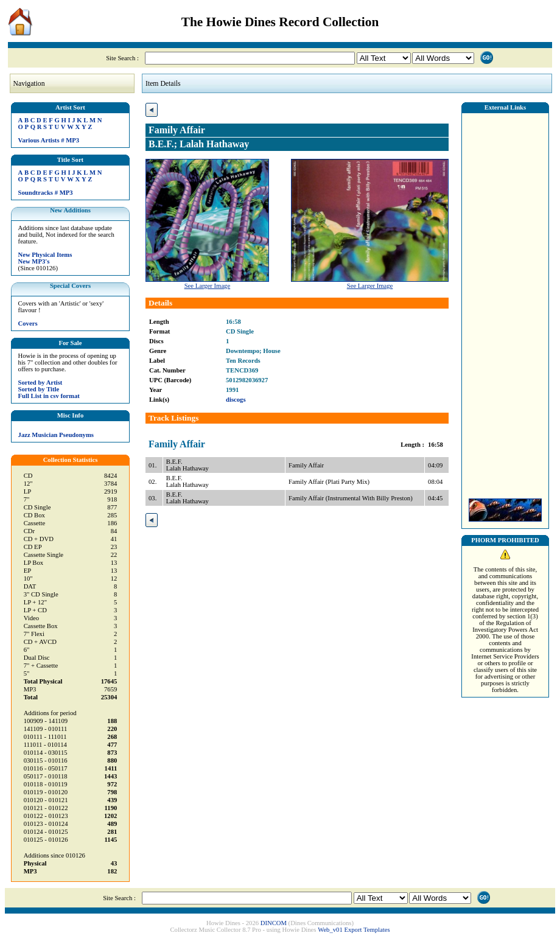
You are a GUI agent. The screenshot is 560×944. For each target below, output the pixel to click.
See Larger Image (208, 286)
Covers (28, 323)
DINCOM (274, 923)
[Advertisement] (505, 302)
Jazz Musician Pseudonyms (56, 435)
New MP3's (34, 261)
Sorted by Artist (40, 383)
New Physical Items (45, 255)
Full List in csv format (49, 396)
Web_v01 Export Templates (354, 930)
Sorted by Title (39, 389)
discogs (236, 400)
